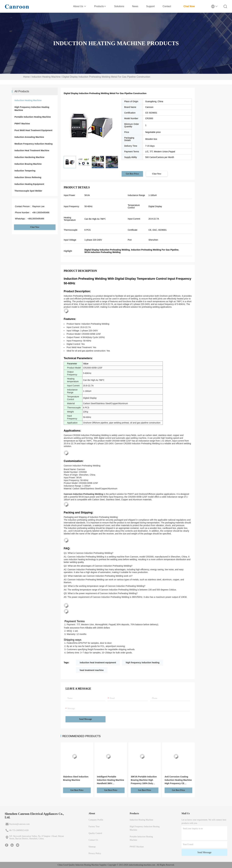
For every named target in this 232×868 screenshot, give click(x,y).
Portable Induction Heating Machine (33, 117)
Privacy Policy (95, 853)
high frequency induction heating (143, 663)
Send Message (86, 719)
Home (26, 77)
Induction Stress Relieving (28, 177)
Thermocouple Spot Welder (28, 191)
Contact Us (93, 840)
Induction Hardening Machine (29, 157)
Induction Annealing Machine (29, 137)
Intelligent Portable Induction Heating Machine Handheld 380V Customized (111, 780)
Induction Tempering (25, 171)
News (135, 6)
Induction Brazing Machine (28, 164)
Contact (167, 6)
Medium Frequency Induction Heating (34, 144)
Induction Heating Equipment (29, 184)
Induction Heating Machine (46, 77)
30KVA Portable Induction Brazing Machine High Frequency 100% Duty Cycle (144, 780)
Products (100, 6)
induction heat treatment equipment (98, 663)
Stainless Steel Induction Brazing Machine (76, 778)
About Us (80, 6)
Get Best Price (132, 174)
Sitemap (92, 847)
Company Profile (96, 820)
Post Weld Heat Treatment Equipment (33, 130)
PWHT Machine (22, 124)
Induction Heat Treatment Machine (32, 150)
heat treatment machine (92, 670)
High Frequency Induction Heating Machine (32, 109)
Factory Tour (94, 827)
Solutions (119, 6)
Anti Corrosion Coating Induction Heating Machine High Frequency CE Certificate (178, 780)
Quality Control (95, 833)
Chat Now (189, 6)
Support (150, 6)
